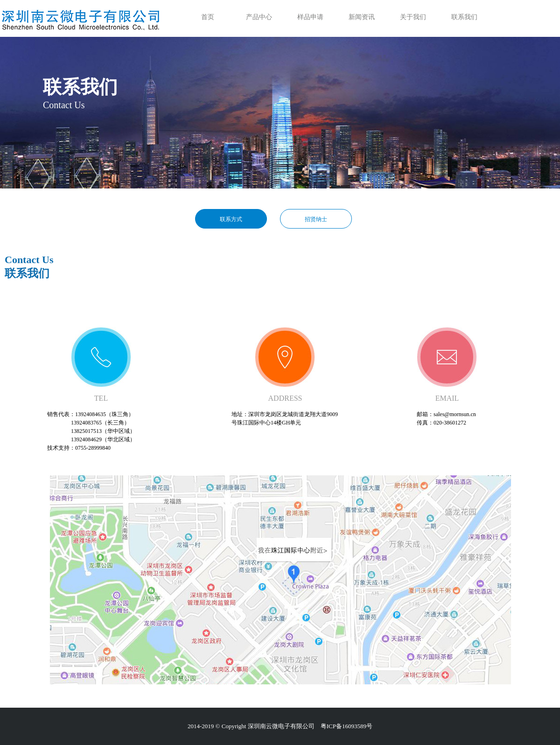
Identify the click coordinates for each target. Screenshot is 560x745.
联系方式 (231, 219)
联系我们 (464, 17)
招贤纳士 (316, 219)
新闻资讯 (362, 17)
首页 (208, 17)
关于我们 (413, 17)
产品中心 (259, 17)
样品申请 (310, 17)
